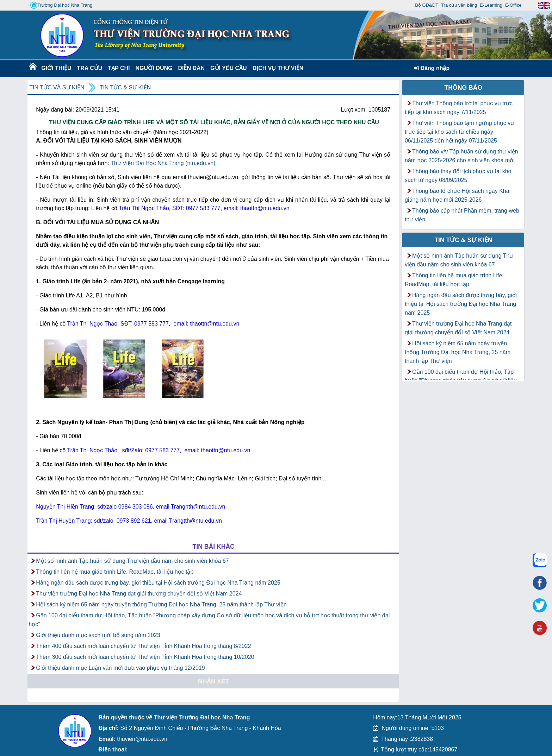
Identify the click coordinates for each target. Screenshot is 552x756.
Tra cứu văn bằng (459, 5)
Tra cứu (89, 68)
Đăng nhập (432, 68)
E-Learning (491, 5)
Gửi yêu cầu (229, 68)
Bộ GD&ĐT (427, 5)
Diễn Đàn (191, 68)
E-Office (513, 5)
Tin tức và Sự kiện (57, 87)
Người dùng (153, 68)
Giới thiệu (56, 68)
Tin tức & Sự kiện (125, 87)
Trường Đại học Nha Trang (61, 5)
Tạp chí (119, 68)
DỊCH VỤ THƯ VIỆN (277, 68)
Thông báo (464, 88)
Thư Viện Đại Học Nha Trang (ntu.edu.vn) (163, 163)
